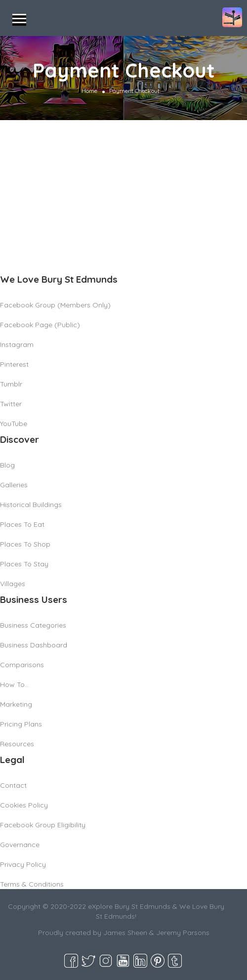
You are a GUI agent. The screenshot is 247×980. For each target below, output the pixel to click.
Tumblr (11, 384)
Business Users (34, 599)
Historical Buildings (31, 505)
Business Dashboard (34, 645)
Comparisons (22, 665)
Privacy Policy (23, 864)
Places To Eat (22, 524)
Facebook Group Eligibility (43, 825)
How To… (15, 684)
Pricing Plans (21, 724)
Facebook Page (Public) (40, 325)
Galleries (14, 485)
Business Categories (33, 625)
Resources (17, 744)
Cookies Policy (24, 805)
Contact (13, 785)
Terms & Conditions (32, 884)
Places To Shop (25, 544)
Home (89, 91)
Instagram (17, 344)
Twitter (11, 404)
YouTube (14, 424)
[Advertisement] (123, 194)
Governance (20, 845)
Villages (13, 584)
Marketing (16, 704)
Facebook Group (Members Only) (55, 305)
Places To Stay (24, 564)
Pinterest (14, 364)
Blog (7, 465)
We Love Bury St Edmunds (59, 279)
